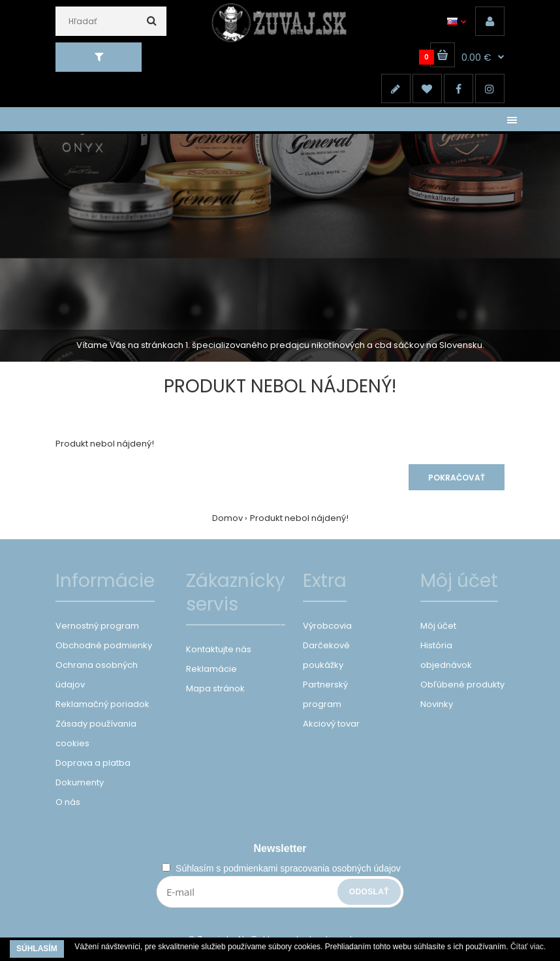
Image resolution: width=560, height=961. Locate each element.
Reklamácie (211, 669)
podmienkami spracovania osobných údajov (312, 868)
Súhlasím (37, 949)
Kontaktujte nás (219, 649)
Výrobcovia (327, 626)
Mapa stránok (215, 688)
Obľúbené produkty (462, 685)
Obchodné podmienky (104, 645)
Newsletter (280, 848)
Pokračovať (457, 478)
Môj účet (438, 626)
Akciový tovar (331, 724)
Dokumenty (80, 782)
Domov (227, 518)
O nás (68, 802)
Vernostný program (97, 626)
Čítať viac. (528, 947)
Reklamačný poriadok (102, 704)
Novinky (437, 704)
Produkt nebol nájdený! (299, 518)
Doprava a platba (93, 763)
